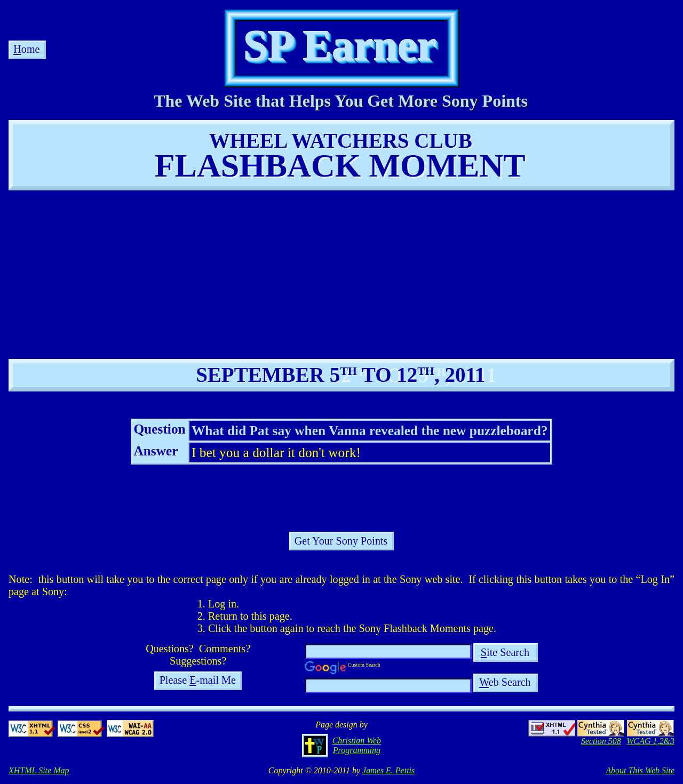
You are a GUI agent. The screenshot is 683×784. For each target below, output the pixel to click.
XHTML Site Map (39, 770)
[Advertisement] (239, 274)
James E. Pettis (388, 770)
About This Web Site (640, 770)
